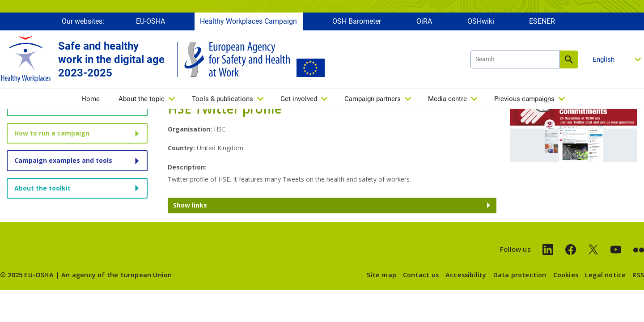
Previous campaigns (524, 99)
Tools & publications (222, 99)
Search (569, 59)
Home (91, 99)
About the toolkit (42, 188)
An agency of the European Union (117, 275)
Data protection (520, 275)
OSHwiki (481, 21)
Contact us (421, 275)
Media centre (447, 99)
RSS (638, 275)
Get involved (299, 99)
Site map (381, 275)
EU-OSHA (150, 21)
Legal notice (605, 275)
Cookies (566, 275)
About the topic (142, 99)
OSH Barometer (357, 21)
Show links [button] (190, 205)
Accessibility (466, 275)
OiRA (424, 21)
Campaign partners (373, 99)
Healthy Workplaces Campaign (248, 21)
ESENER (542, 21)
